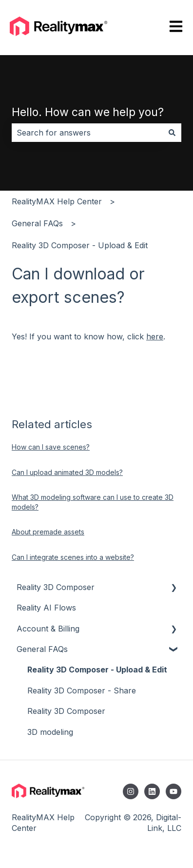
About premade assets (48, 532)
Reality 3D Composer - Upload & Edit (80, 245)
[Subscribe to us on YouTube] (174, 791)
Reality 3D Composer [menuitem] (56, 587)
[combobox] (87, 133)
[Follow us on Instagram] (131, 791)
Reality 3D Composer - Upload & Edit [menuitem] (97, 670)
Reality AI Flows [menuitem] (46, 608)
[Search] (172, 133)
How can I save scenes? (51, 447)
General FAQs (37, 223)
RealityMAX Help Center (57, 201)
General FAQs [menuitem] (42, 649)
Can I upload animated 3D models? (67, 472)
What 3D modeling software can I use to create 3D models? (93, 502)
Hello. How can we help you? (88, 112)
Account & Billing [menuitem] (48, 629)
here (155, 336)
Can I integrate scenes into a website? (73, 557)
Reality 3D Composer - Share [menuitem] (82, 690)
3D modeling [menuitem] (50, 732)
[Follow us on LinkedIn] (152, 791)
